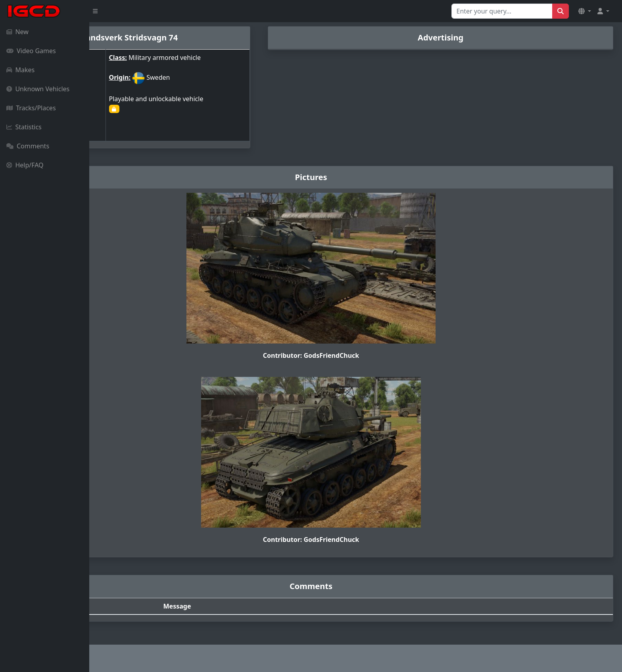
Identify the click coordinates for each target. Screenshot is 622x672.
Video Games (31, 51)
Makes (20, 70)
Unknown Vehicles (38, 89)
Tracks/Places (31, 108)
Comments (28, 146)
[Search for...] (502, 11)
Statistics (24, 127)
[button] (585, 11)
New (17, 32)
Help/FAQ (25, 165)
